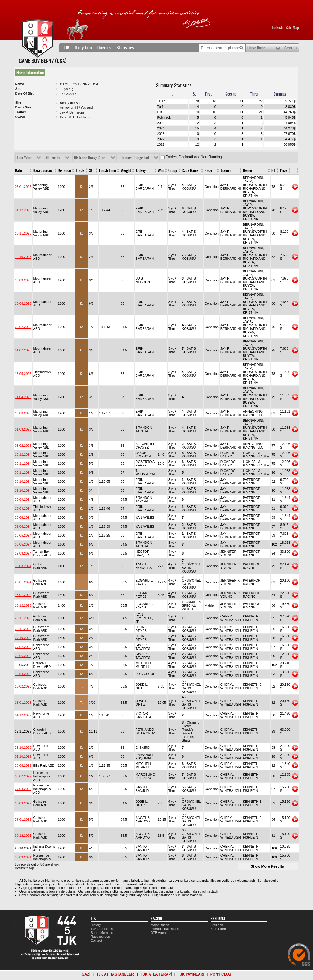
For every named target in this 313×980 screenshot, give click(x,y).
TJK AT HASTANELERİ (115, 974)
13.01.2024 (23, 595)
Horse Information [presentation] (30, 73)
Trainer (226, 170)
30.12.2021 (23, 836)
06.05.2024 (23, 544)
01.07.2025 (23, 350)
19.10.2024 (23, 490)
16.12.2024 (23, 454)
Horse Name (256, 48)
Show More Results (267, 866)
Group (173, 170)
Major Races (160, 925)
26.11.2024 (23, 463)
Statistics (125, 48)
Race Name (190, 170)
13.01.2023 (23, 703)
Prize (284, 170)
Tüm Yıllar (24, 158)
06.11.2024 (23, 472)
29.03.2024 (23, 553)
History (96, 925)
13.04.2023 (23, 674)
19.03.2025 (23, 413)
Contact (96, 940)
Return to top (25, 868)
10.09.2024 (23, 508)
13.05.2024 (23, 535)
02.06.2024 (23, 526)
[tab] (31, 73)
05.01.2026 (23, 187)
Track (80, 170)
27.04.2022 (23, 789)
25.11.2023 (23, 618)
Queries (104, 48)
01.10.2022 (23, 756)
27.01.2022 (23, 819)
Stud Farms (219, 929)
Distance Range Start (90, 158)
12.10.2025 (23, 257)
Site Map (292, 28)
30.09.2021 (23, 857)
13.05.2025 (23, 374)
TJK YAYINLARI (191, 974)
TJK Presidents (102, 929)
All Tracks (53, 158)
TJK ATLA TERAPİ (156, 974)
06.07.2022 (23, 776)
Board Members (102, 933)
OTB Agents (159, 933)
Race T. (210, 170)
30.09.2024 (23, 499)
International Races (165, 929)
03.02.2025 (23, 446)
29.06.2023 (23, 656)
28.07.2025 (23, 327)
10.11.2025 (23, 233)
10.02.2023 (23, 686)
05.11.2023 (23, 629)
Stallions (217, 925)
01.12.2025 (23, 210)
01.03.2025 (23, 429)
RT (273, 170)
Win (161, 170)
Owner (248, 170)
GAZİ (86, 974)
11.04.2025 (23, 397)
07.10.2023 (23, 638)
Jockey (141, 170)
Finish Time (108, 170)
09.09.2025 (23, 280)
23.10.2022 (23, 748)
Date (18, 170)
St (91, 170)
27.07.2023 (23, 647)
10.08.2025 (23, 303)
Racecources (43, 170)
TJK (67, 48)
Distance (64, 170)
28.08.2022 (23, 765)
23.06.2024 (23, 517)
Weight (126, 170)
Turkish (277, 28)
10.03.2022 (23, 803)
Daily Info (83, 48)
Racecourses (100, 937)
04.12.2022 (23, 715)
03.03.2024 (23, 566)
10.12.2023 (23, 605)
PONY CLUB (221, 974)
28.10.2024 (23, 481)
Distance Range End (134, 158)
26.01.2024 (23, 582)
